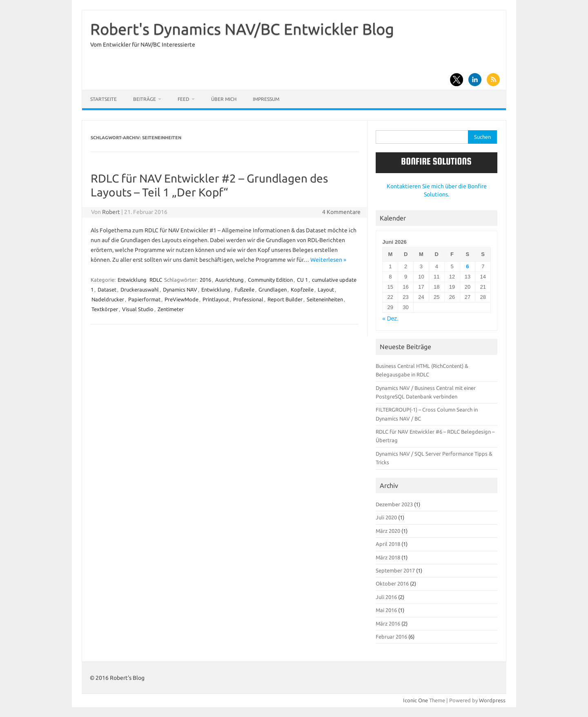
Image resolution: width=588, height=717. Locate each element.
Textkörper (105, 309)
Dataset (107, 289)
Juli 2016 (386, 597)
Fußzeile (244, 289)
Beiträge (145, 99)
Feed (184, 99)
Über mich (224, 99)
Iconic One (415, 700)
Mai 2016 (386, 610)
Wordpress (492, 700)
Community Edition (270, 280)
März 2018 (388, 557)
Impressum (266, 99)
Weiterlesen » (328, 260)
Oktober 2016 (392, 583)
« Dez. (390, 319)
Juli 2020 (386, 517)
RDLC (156, 280)
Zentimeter (171, 309)
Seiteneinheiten (325, 299)
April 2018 (388, 544)
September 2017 (395, 570)
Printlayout (216, 299)
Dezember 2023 (394, 504)
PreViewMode (182, 299)
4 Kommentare (341, 212)
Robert (111, 212)
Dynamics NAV (180, 289)
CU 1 (302, 280)
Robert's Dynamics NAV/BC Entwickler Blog (242, 29)
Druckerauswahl (140, 289)
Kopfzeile (302, 289)
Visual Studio (138, 309)
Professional (248, 299)
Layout (326, 289)
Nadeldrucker (108, 299)
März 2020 (388, 531)
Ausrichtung (229, 280)
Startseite (104, 99)
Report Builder (285, 299)
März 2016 (388, 623)
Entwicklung (132, 280)
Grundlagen (273, 289)
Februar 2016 (391, 637)
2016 (205, 280)
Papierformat (144, 299)
